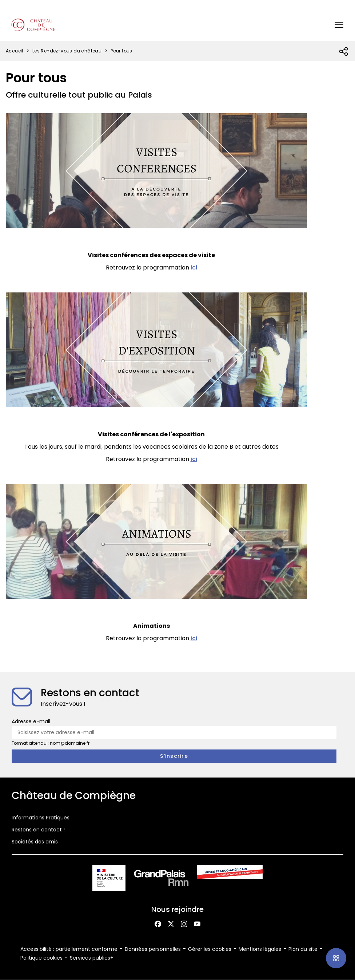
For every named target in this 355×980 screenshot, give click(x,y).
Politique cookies (41, 958)
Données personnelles (153, 949)
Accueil (15, 51)
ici (194, 267)
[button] (339, 25)
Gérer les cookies (210, 949)
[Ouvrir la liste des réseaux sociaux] (344, 52)
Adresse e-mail (31, 721)
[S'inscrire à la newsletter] (174, 756)
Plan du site (303, 949)
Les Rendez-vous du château (67, 51)
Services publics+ (92, 958)
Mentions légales (260, 949)
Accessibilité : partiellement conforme (69, 949)
